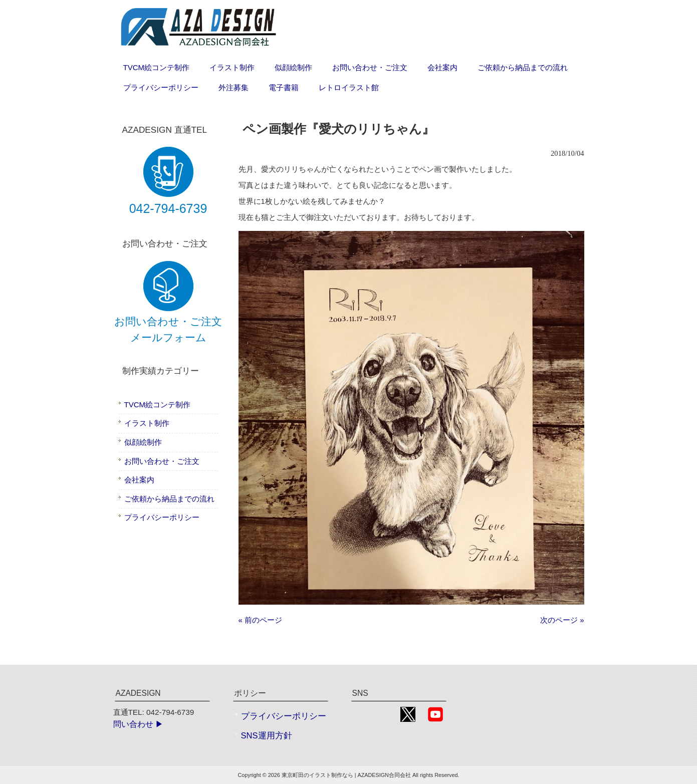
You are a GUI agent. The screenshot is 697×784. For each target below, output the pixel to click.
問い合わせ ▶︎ (138, 724)
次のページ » (562, 620)
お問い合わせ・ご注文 (162, 461)
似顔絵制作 (143, 442)
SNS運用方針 (267, 736)
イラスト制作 (147, 423)
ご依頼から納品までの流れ (169, 499)
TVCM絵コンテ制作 (158, 405)
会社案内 (139, 480)
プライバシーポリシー (162, 517)
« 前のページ (261, 620)
